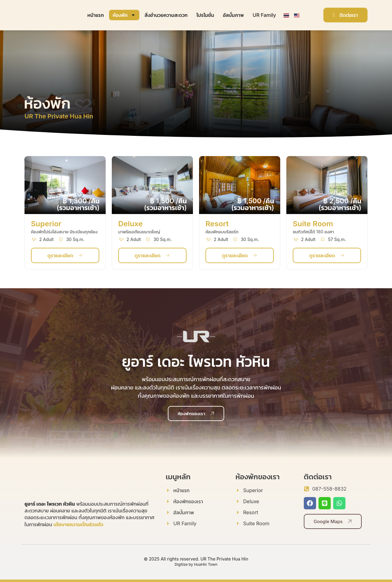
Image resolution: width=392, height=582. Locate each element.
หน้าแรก (96, 15)
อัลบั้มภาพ (233, 15)
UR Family (264, 15)
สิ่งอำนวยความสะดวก (166, 15)
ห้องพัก (124, 15)
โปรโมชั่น (205, 15)
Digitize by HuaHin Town (196, 564)
